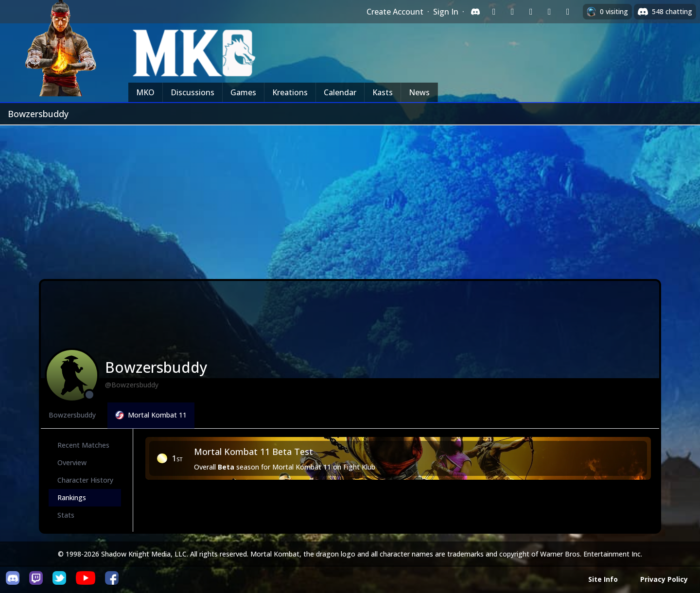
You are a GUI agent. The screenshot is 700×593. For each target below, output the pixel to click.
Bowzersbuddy (72, 415)
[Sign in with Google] (512, 12)
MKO (145, 92)
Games (243, 92)
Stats (66, 515)
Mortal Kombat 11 (151, 415)
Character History (85, 480)
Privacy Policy (664, 579)
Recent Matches (83, 445)
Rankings (72, 497)
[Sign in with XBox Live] (568, 12)
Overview (72, 462)
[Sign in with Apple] (549, 12)
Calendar (340, 92)
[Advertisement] (350, 198)
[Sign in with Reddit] (531, 12)
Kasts (383, 92)
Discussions (192, 92)
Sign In (446, 12)
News (419, 92)
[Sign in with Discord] (475, 12)
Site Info (603, 579)
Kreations (290, 92)
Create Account (395, 12)
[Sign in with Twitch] (494, 12)
